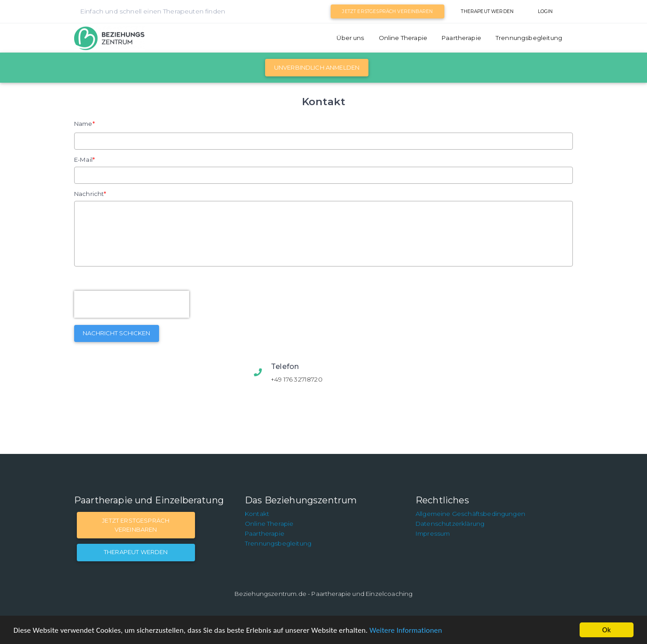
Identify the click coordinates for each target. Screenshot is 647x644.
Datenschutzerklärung (450, 524)
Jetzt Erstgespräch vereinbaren (387, 11)
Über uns (350, 38)
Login (545, 11)
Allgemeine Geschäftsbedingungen (470, 514)
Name (83, 124)
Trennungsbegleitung (529, 38)
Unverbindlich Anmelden (317, 67)
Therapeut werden (487, 11)
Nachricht (89, 194)
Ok (606, 630)
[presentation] (132, 304)
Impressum (433, 533)
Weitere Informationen (405, 630)
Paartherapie (461, 38)
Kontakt (257, 514)
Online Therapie (403, 38)
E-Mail (83, 160)
